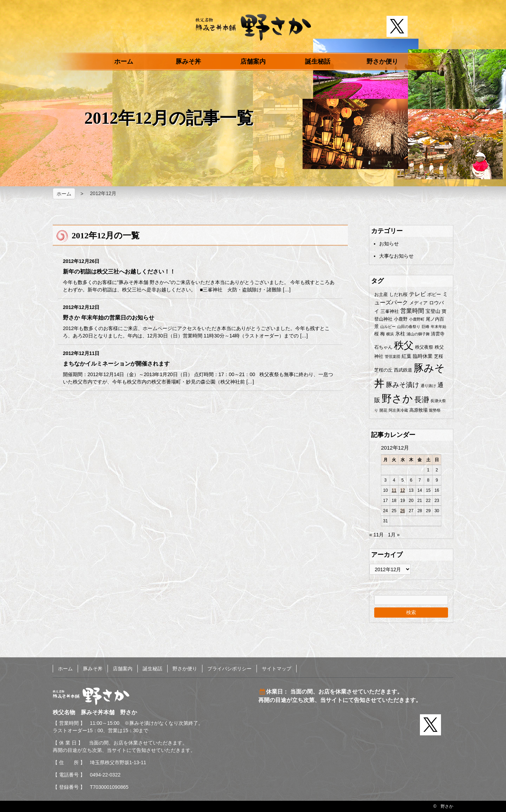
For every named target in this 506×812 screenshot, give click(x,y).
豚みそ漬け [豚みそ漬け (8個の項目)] (403, 385)
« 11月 (377, 535)
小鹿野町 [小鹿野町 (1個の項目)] (417, 319)
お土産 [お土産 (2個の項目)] (381, 294)
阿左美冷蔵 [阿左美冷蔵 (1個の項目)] (398, 410)
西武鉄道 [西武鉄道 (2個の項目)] (403, 370)
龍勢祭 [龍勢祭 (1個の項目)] (435, 410)
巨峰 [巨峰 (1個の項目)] (426, 327)
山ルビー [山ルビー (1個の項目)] (388, 327)
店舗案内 (253, 62)
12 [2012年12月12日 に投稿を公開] (403, 490)
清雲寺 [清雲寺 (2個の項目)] (438, 334)
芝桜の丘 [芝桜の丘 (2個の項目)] (383, 370)
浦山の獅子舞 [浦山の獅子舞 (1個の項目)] (418, 334)
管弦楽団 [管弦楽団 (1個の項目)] (393, 356)
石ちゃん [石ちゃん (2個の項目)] (383, 347)
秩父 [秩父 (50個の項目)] (404, 345)
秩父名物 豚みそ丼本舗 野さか (253, 27)
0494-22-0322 (105, 775)
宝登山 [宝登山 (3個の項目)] (433, 311)
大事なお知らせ (396, 256)
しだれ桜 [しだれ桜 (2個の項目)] (398, 294)
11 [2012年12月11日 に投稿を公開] (394, 490)
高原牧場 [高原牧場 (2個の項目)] (419, 410)
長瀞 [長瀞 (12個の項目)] (422, 399)
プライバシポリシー (229, 669)
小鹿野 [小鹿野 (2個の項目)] (401, 319)
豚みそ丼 (188, 62)
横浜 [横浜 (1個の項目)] (390, 334)
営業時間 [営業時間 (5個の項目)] (412, 311)
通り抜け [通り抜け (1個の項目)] (428, 386)
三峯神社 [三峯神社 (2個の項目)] (390, 311)
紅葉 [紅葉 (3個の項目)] (407, 356)
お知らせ (389, 244)
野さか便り (382, 62)
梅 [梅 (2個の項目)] (382, 334)
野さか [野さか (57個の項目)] (397, 399)
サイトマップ (277, 669)
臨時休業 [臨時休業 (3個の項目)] (423, 356)
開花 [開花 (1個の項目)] (383, 410)
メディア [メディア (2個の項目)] (419, 303)
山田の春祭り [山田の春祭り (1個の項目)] (409, 327)
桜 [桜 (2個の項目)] (377, 334)
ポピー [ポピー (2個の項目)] (434, 294)
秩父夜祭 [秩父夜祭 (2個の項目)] (424, 347)
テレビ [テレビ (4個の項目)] (417, 294)
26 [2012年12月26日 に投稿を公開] (403, 511)
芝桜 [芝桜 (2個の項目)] (439, 356)
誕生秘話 (318, 62)
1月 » (394, 535)
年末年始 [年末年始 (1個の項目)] (439, 327)
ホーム (124, 62)
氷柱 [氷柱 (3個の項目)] (400, 334)
